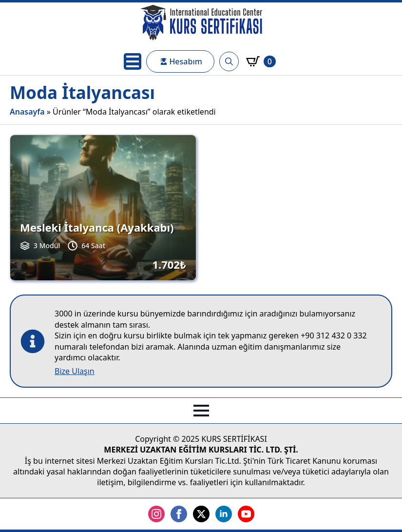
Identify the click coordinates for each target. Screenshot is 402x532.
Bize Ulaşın (75, 371)
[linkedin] (224, 514)
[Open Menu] (133, 61)
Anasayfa (27, 112)
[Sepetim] (261, 61)
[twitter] (201, 514)
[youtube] (246, 514)
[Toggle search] (229, 61)
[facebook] (179, 514)
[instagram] (156, 514)
